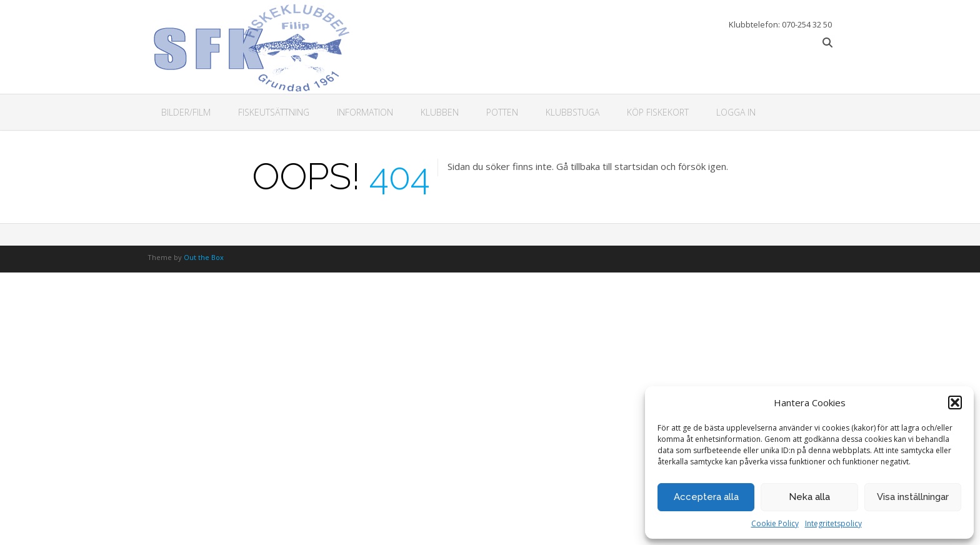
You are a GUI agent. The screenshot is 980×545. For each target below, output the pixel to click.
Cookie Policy (775, 523)
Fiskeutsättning (274, 112)
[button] (955, 402)
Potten (502, 112)
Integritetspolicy (833, 523)
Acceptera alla (706, 497)
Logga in (736, 112)
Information (365, 112)
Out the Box (204, 257)
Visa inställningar (913, 497)
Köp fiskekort (658, 112)
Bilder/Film (186, 112)
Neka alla (809, 497)
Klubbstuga (572, 112)
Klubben (440, 112)
